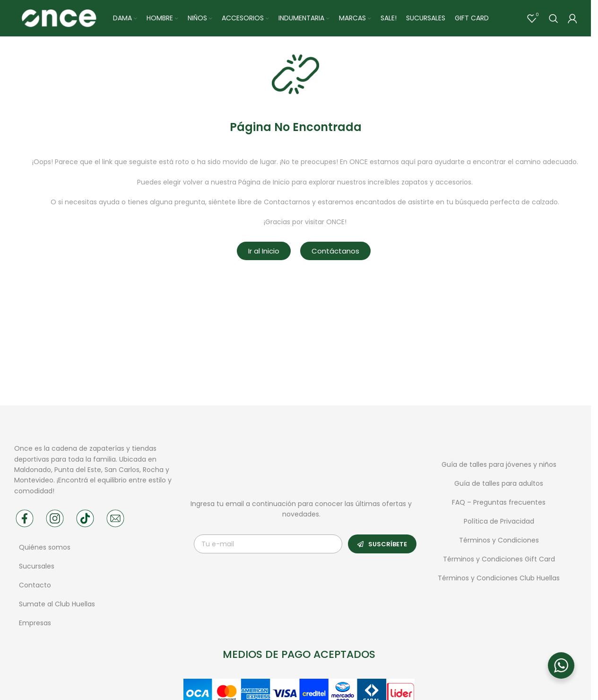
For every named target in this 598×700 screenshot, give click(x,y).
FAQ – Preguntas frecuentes (499, 504)
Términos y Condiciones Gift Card (499, 560)
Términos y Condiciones (499, 542)
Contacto (35, 586)
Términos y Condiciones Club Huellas (499, 579)
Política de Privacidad (499, 523)
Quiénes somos (45, 549)
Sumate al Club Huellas (57, 605)
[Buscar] (554, 19)
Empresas (35, 624)
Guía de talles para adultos (499, 485)
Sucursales (38, 568)
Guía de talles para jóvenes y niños (499, 466)
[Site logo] (59, 18)
